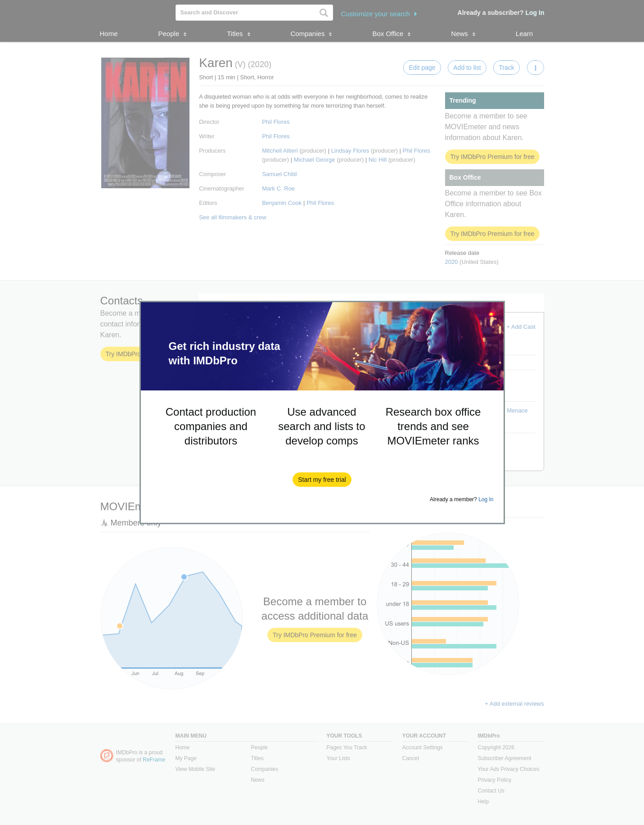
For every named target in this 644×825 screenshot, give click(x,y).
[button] (322, 480)
